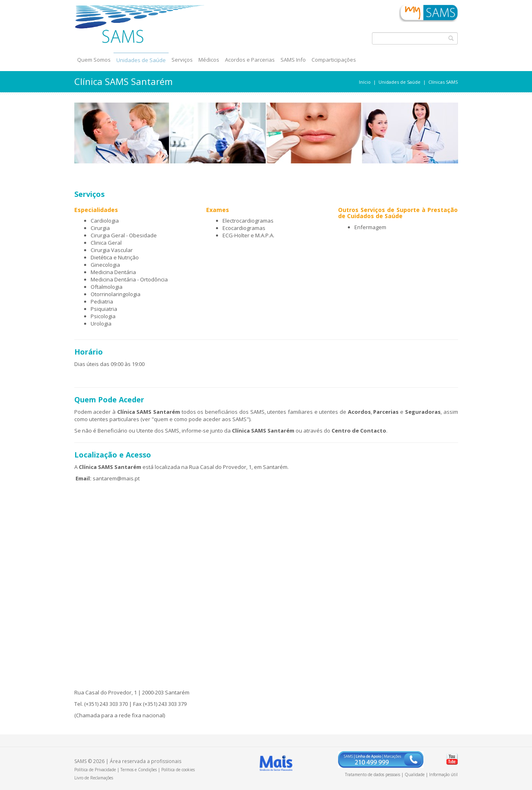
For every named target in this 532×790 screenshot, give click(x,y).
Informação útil (443, 774)
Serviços (182, 60)
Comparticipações (334, 60)
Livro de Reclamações (94, 778)
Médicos (209, 60)
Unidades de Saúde (141, 60)
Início (365, 82)
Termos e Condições (139, 770)
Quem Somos (94, 60)
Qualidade (415, 774)
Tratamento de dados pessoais (373, 774)
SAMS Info (293, 60)
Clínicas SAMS (443, 82)
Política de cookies (178, 770)
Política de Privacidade (95, 770)
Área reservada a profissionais (146, 761)
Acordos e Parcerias (250, 60)
